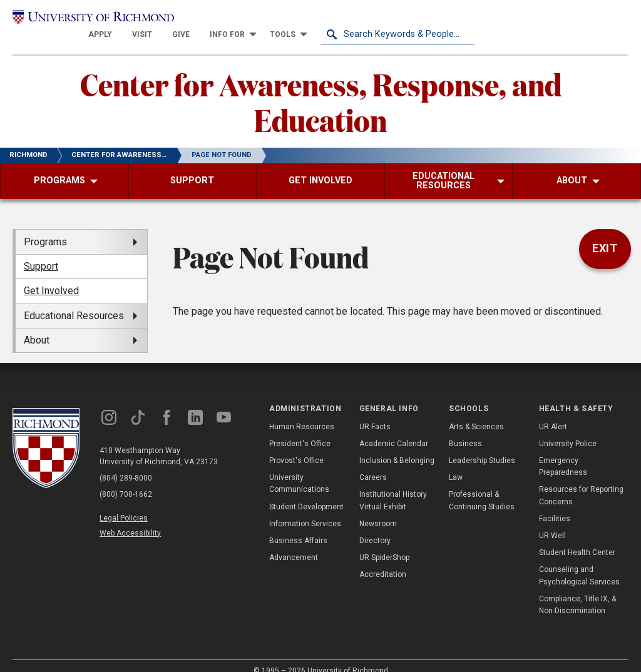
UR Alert (553, 412)
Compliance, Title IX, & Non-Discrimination (577, 590)
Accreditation (383, 561)
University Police (568, 429)
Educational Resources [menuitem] (74, 301)
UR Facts (375, 412)
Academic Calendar (394, 429)
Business (465, 429)
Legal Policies (124, 504)
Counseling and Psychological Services (579, 562)
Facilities (555, 504)
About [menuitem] (37, 326)
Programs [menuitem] (45, 227)
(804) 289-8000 (126, 464)
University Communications (299, 470)
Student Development (306, 492)
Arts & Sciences (476, 412)
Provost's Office (296, 446)
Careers (373, 464)
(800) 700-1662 (126, 481)
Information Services (305, 509)
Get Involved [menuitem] (51, 277)
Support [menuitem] (41, 252)
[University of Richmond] (90, 20)
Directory (375, 526)
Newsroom (378, 509)
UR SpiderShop (384, 543)
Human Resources (302, 412)
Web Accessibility (130, 519)
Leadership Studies (482, 446)
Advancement (294, 543)
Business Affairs (298, 526)
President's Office (300, 429)
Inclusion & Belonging (397, 446)
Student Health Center (577, 538)
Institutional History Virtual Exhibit (393, 486)
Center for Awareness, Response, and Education (321, 87)
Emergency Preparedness (563, 452)
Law (456, 464)
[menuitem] (254, 20)
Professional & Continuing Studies (482, 486)
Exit (605, 235)
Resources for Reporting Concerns (581, 481)
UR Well (552, 521)
